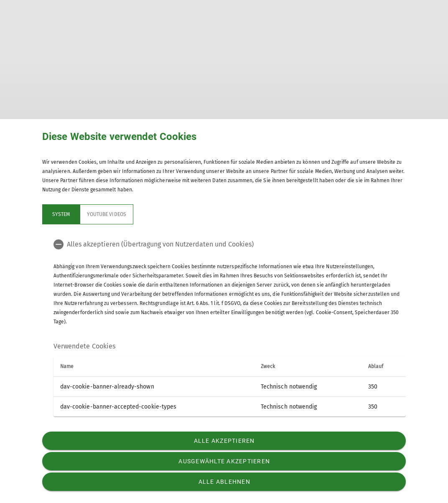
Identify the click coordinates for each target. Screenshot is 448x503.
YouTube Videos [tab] (107, 214)
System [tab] (61, 214)
